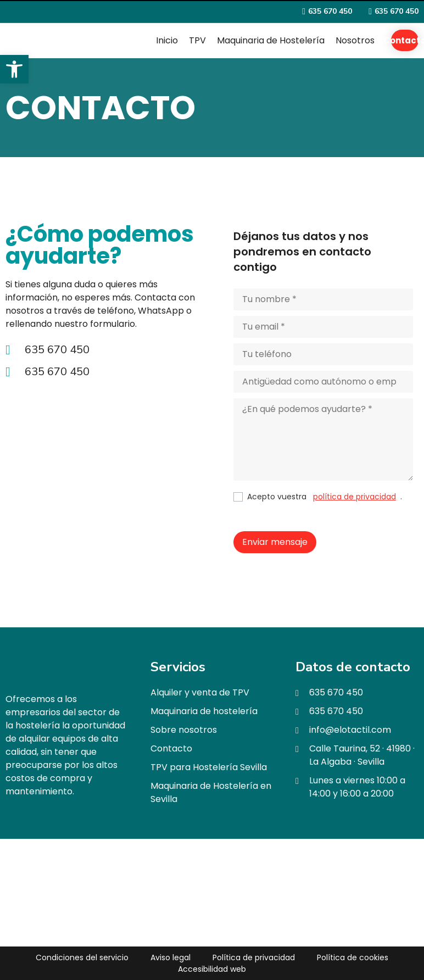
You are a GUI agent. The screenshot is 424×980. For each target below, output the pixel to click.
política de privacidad (355, 497)
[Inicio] (167, 41)
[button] (14, 69)
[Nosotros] (355, 41)
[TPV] (197, 41)
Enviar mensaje (275, 542)
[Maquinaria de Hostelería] (271, 41)
